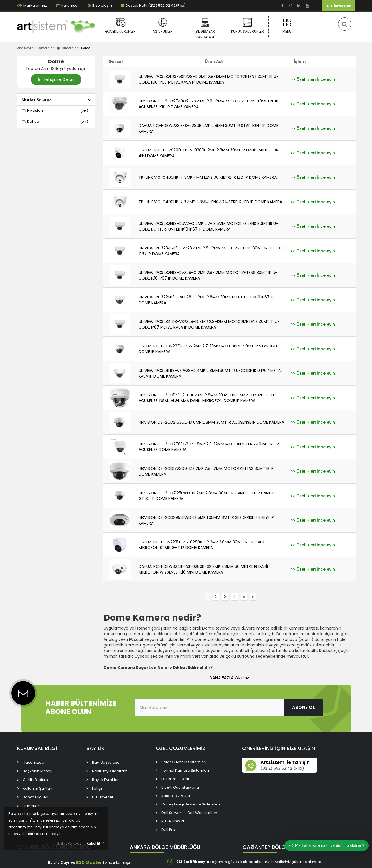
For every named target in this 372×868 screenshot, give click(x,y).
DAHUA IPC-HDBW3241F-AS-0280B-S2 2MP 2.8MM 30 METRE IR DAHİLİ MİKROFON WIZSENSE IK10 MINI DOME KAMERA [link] (204, 569)
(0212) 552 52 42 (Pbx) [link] (282, 769)
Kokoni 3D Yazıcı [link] (176, 796)
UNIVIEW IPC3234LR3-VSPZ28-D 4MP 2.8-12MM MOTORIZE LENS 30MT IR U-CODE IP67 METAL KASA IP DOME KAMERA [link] (209, 324)
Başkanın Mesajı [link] (37, 771)
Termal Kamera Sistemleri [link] (185, 770)
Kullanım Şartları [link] (37, 788)
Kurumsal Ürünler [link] (247, 26)
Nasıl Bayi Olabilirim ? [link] (111, 771)
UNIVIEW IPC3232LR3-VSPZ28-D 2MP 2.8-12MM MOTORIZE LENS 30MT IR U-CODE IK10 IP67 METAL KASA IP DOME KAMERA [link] (209, 79)
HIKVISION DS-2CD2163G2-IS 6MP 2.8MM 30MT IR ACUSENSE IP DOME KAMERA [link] (211, 422)
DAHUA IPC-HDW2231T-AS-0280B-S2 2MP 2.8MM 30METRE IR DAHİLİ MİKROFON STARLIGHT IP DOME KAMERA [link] (202, 545)
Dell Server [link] (171, 813)
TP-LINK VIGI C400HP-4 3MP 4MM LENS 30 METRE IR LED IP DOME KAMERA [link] (208, 177)
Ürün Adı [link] (214, 61)
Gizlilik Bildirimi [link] (36, 780)
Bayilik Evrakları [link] (106, 780)
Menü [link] (287, 26)
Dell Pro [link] (168, 830)
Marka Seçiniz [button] (56, 100)
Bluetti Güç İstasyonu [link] (180, 787)
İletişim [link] (98, 788)
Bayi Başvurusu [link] (106, 762)
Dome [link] (86, 48)
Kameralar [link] (45, 48)
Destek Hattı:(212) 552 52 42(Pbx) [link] (153, 5)
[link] (282, 6)
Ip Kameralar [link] (67, 48)
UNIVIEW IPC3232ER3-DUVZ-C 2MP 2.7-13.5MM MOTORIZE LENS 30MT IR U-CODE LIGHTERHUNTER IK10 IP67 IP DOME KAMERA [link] (208, 226)
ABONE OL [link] (303, 707)
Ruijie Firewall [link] (173, 821)
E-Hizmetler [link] (339, 6)
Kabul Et (95, 843)
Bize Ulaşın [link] (100, 5)
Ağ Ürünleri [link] (163, 26)
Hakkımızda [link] (34, 762)
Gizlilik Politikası (70, 843)
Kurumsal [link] (67, 5)
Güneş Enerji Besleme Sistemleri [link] (191, 804)
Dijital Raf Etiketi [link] (175, 779)
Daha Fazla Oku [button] (229, 678)
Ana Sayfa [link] (25, 48)
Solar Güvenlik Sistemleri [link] (184, 762)
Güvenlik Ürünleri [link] (121, 26)
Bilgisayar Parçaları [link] (205, 28)
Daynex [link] (68, 863)
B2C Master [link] (89, 863)
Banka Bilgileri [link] (35, 797)
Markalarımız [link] (32, 5)
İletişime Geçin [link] (56, 79)
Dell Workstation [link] (202, 813)
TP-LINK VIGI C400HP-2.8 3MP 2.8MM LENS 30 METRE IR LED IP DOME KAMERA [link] (210, 202)
